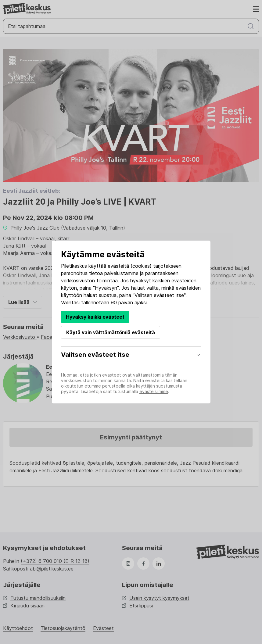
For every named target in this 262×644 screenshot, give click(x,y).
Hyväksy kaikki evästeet (95, 317)
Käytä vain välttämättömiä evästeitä (111, 332)
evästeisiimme (154, 391)
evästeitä (118, 266)
